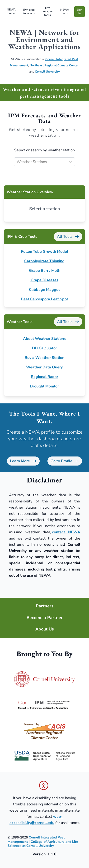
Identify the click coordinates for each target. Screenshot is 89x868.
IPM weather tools (48, 11)
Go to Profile (65, 461)
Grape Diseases (44, 280)
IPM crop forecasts (29, 12)
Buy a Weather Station (44, 358)
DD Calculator (44, 348)
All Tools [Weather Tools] (68, 322)
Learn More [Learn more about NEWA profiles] (23, 461)
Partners (45, 606)
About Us (45, 629)
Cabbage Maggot (44, 290)
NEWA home (11, 11)
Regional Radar (44, 377)
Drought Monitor (44, 386)
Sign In (80, 12)
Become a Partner (45, 618)
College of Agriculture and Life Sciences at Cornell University (43, 844)
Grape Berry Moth (45, 271)
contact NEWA (66, 532)
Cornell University (47, 72)
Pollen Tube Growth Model (44, 252)
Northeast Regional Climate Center (54, 65)
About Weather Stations (44, 339)
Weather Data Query (44, 367)
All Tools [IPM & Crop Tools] (68, 237)
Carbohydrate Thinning (44, 261)
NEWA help (65, 12)
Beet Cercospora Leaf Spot (44, 299)
